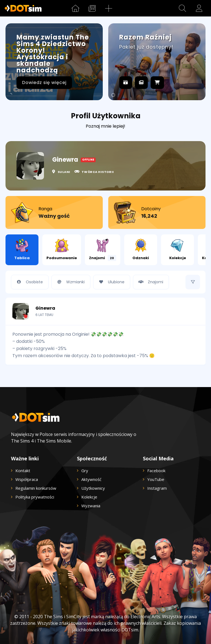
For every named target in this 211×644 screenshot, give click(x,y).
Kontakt (23, 471)
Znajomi (103, 250)
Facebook (156, 471)
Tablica (22, 250)
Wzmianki (70, 282)
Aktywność (91, 479)
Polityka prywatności (35, 497)
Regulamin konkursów (36, 488)
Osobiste (28, 282)
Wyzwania (91, 506)
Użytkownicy (93, 488)
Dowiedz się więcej (44, 82)
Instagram (157, 488)
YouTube (156, 479)
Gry (85, 471)
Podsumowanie (62, 250)
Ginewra (45, 305)
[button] (182, 8)
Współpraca (27, 479)
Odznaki (141, 250)
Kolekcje (178, 250)
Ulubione (110, 282)
